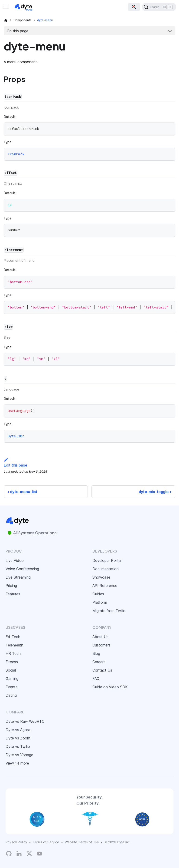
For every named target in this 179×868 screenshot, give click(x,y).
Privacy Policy (16, 842)
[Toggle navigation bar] (6, 7)
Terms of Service (46, 842)
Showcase (101, 577)
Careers (99, 662)
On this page (18, 31)
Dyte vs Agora (18, 730)
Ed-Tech (13, 637)
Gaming (12, 679)
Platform (100, 602)
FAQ (96, 679)
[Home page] (6, 20)
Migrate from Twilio (109, 611)
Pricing (11, 586)
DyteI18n (16, 436)
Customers (101, 645)
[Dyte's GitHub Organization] (9, 853)
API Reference (105, 586)
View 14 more (17, 763)
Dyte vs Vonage (19, 755)
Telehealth (14, 645)
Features (13, 594)
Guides (98, 594)
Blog (96, 653)
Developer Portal (107, 560)
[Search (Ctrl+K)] (159, 7)
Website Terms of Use (82, 842)
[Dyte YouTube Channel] (39, 853)
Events (11, 687)
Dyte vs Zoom (18, 738)
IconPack (16, 154)
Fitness (12, 662)
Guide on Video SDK (110, 687)
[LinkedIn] (19, 853)
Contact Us (102, 670)
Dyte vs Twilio (18, 746)
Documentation (106, 569)
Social (11, 670)
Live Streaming (18, 577)
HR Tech (13, 653)
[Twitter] (29, 854)
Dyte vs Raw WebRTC (25, 721)
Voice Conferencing (22, 569)
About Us (100, 637)
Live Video (15, 560)
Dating (11, 695)
